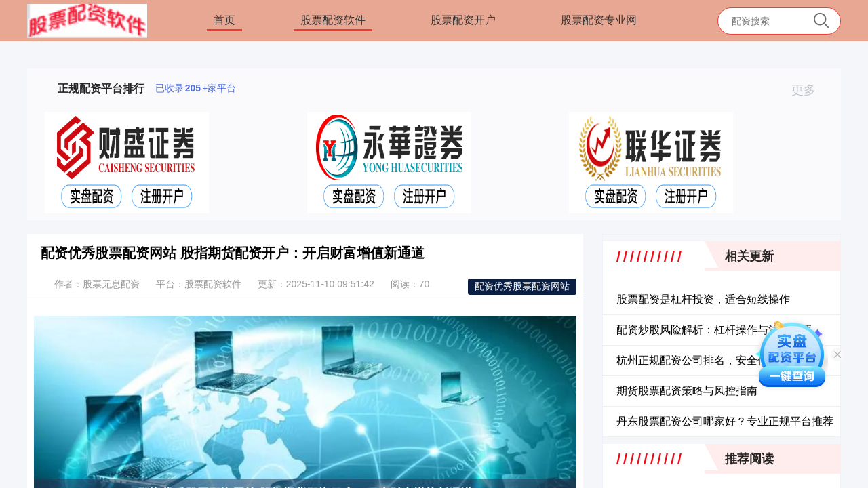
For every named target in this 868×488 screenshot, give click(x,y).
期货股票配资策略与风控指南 (687, 391)
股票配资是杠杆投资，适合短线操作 (703, 299)
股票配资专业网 (599, 20)
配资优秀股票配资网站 (522, 286)
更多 (809, 90)
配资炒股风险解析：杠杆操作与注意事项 (714, 330)
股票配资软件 (333, 20)
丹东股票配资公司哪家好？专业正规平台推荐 (725, 421)
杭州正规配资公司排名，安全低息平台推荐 (719, 360)
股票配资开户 (463, 20)
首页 (224, 20)
